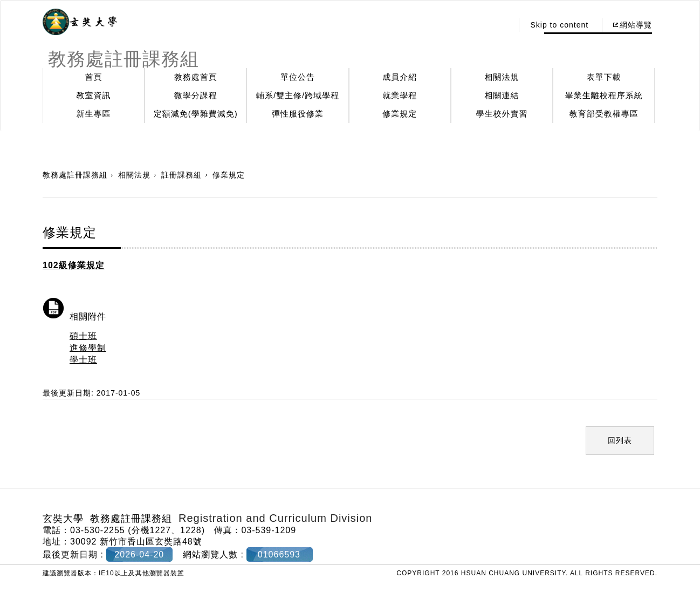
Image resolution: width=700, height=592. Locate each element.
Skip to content (559, 25)
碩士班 (83, 336)
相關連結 (502, 95)
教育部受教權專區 (604, 114)
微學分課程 (196, 95)
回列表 (620, 440)
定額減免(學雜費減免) (196, 114)
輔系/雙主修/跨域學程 (298, 95)
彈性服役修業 (298, 114)
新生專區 (94, 114)
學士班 (83, 360)
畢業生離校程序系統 (604, 95)
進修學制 (88, 348)
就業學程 (400, 95)
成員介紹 (400, 77)
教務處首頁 (196, 77)
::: (502, 25)
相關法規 (502, 77)
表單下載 (604, 77)
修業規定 (400, 114)
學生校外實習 (502, 114)
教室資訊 (94, 95)
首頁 (94, 77)
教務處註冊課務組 (75, 175)
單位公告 (298, 77)
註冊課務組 (181, 175)
